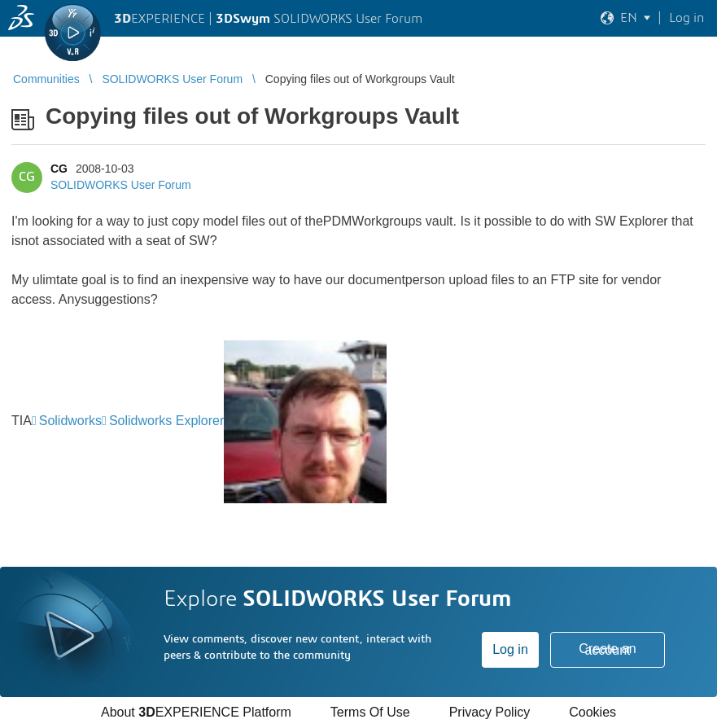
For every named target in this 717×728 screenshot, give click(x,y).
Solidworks (70, 421)
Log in (510, 649)
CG (59, 169)
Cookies (592, 712)
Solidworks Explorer (166, 421)
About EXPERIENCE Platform (196, 712)
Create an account (607, 649)
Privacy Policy (490, 712)
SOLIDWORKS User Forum (121, 185)
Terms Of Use (370, 712)
